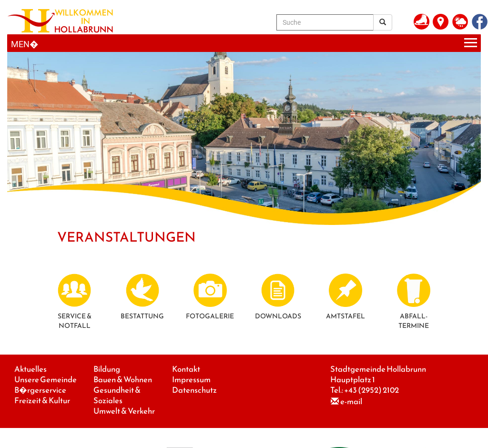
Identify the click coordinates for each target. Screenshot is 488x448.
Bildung (107, 369)
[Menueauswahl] (244, 43)
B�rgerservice (40, 390)
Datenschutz (194, 390)
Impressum (191, 380)
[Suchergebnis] (383, 22)
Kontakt (186, 369)
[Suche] (325, 22)
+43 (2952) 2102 (371, 390)
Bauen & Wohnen (123, 380)
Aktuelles (30, 369)
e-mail (351, 402)
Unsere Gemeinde (46, 380)
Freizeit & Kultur (42, 401)
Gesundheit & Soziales (117, 395)
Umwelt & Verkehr (124, 411)
